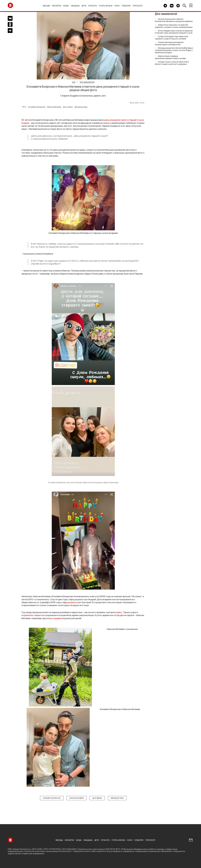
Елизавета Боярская (37, 107)
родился (72, 602)
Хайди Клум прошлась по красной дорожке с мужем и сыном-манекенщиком (174, 26)
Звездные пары (81, 107)
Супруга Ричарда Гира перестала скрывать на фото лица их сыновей (171, 37)
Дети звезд (68, 107)
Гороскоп (137, 6)
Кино (117, 6)
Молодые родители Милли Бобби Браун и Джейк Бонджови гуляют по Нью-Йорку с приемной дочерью (174, 50)
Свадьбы (75, 6)
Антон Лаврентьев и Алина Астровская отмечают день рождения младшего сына (174, 32)
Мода (66, 6)
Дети (84, 6)
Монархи (57, 6)
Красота (93, 6)
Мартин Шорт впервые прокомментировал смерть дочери (170, 57)
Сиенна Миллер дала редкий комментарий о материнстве (169, 43)
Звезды (46, 6)
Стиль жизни (106, 6)
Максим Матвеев (54, 107)
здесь (119, 612)
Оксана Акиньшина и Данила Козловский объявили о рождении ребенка (174, 20)
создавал (57, 618)
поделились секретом (33, 615)
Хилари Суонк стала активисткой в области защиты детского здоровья (172, 63)
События (126, 6)
